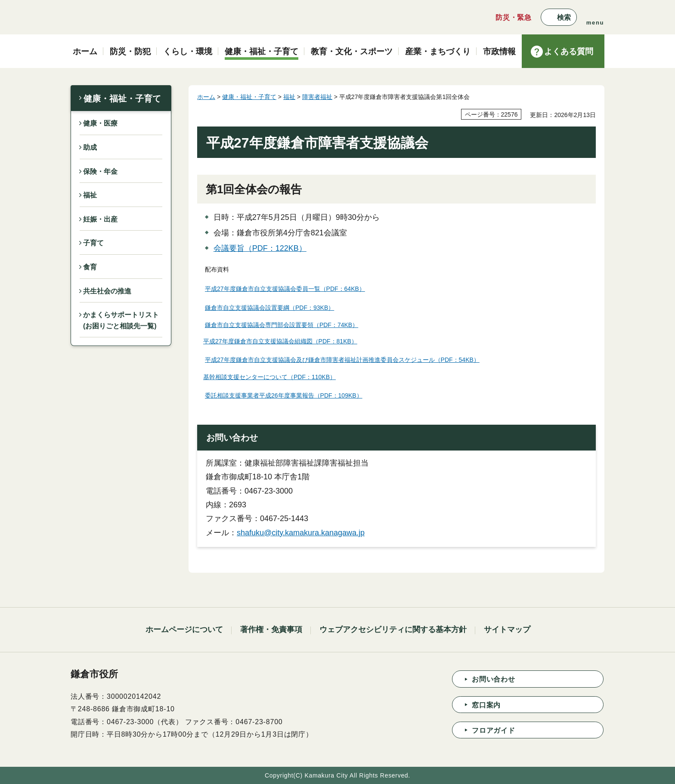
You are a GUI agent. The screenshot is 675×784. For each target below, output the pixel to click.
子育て (93, 243)
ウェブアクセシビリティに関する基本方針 (393, 630)
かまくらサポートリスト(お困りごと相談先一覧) (121, 320)
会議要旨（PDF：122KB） (260, 248)
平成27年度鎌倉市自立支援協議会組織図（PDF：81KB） (280, 341)
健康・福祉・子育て (122, 99)
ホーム (206, 97)
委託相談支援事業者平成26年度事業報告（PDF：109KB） (284, 395)
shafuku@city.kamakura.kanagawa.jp (301, 533)
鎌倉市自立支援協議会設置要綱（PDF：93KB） (269, 308)
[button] (559, 17)
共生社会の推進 (107, 291)
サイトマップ (507, 630)
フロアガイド (494, 730)
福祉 (90, 195)
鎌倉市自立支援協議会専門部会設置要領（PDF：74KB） (282, 325)
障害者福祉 (317, 97)
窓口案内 (486, 705)
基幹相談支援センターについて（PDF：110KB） (269, 377)
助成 (90, 147)
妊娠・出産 (100, 219)
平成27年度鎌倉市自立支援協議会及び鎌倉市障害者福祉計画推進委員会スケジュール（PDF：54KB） (342, 360)
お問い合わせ (494, 679)
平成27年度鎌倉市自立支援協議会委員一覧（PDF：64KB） (285, 289)
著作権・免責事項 (271, 630)
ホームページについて (184, 630)
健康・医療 (100, 123)
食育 (90, 267)
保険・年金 (100, 171)
